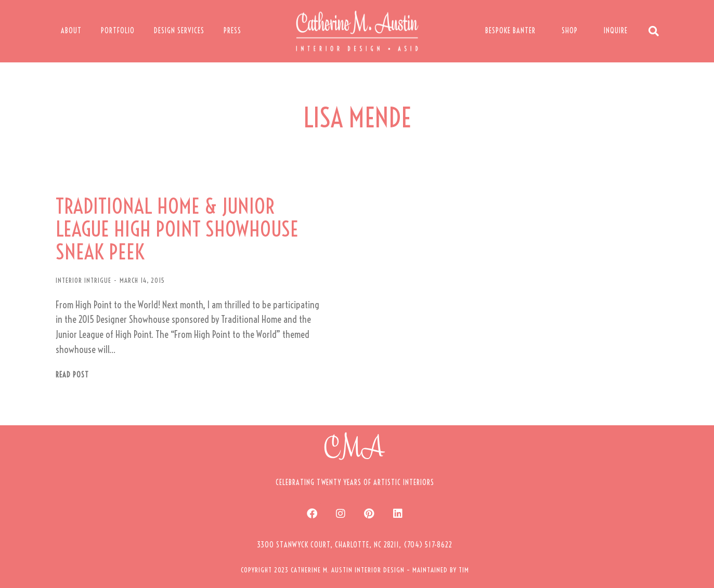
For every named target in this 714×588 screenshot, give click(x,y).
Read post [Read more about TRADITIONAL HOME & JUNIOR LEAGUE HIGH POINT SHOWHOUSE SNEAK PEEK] (72, 375)
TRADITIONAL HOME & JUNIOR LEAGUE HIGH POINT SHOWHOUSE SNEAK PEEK (177, 229)
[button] (355, 545)
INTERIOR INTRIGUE (83, 280)
